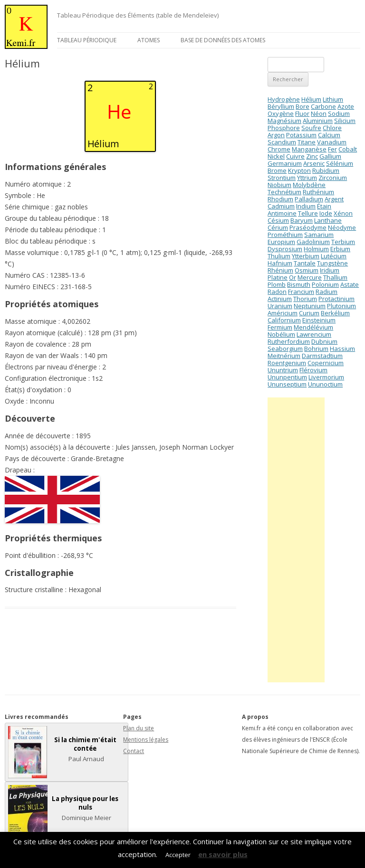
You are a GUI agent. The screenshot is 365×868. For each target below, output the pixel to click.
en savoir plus (223, 854)
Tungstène (332, 263)
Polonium (325, 284)
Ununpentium (287, 377)
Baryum (302, 220)
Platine (278, 277)
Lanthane (328, 220)
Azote (346, 106)
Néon (319, 113)
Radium (327, 292)
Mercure (310, 277)
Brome (277, 170)
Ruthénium (318, 192)
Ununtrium (283, 370)
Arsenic (314, 163)
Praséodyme (308, 227)
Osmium (307, 270)
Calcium (329, 135)
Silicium (345, 121)
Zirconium (333, 178)
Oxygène (281, 113)
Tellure (308, 213)
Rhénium (280, 270)
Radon (277, 292)
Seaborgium (285, 349)
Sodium (339, 113)
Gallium (330, 156)
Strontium (282, 178)
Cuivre (295, 156)
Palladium (309, 199)
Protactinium (336, 299)
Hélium (311, 99)
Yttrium (307, 178)
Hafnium (280, 263)
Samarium (319, 235)
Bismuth (299, 284)
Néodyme (342, 227)
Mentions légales (146, 740)
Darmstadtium (322, 356)
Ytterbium (306, 256)
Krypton (299, 170)
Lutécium (334, 256)
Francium (301, 292)
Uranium (280, 306)
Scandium (282, 142)
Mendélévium (313, 327)
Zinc (312, 156)
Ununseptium (287, 384)
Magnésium (284, 121)
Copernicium (326, 363)
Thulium (279, 256)
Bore (303, 106)
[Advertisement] (296, 540)
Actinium (280, 299)
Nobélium (281, 334)
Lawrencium (314, 334)
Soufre (311, 128)
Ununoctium (325, 384)
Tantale (305, 263)
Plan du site (139, 728)
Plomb (277, 284)
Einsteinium (319, 320)
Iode (326, 213)
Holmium (316, 249)
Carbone (323, 106)
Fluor (302, 113)
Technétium (284, 192)
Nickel (276, 156)
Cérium (278, 227)
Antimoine (282, 213)
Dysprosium (285, 249)
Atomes (149, 40)
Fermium (280, 327)
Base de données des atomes (223, 40)
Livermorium (326, 377)
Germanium (285, 163)
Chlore (332, 128)
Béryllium (281, 106)
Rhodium (280, 199)
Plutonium (341, 306)
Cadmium (281, 206)
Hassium (342, 349)
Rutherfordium (289, 341)
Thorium (305, 299)
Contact (134, 751)
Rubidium (326, 170)
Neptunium (310, 306)
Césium (278, 220)
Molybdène (309, 185)
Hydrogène (284, 99)
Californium (284, 320)
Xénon (343, 213)
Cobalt (348, 149)
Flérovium (313, 370)
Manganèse (309, 149)
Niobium (279, 185)
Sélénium (340, 163)
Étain (324, 206)
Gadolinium (313, 242)
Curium (309, 313)
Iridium (330, 270)
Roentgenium (287, 363)
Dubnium (324, 341)
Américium (283, 313)
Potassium (301, 135)
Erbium (340, 249)
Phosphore (284, 128)
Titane (307, 142)
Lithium (333, 99)
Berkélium (335, 313)
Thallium (335, 277)
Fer (332, 149)
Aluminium (318, 121)
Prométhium (285, 235)
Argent (334, 199)
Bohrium (316, 349)
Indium (306, 206)
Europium (281, 242)
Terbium (343, 242)
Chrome (279, 149)
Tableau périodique (87, 40)
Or (293, 277)
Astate (350, 284)
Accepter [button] (178, 855)
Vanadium (332, 142)
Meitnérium (284, 356)
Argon (276, 135)
